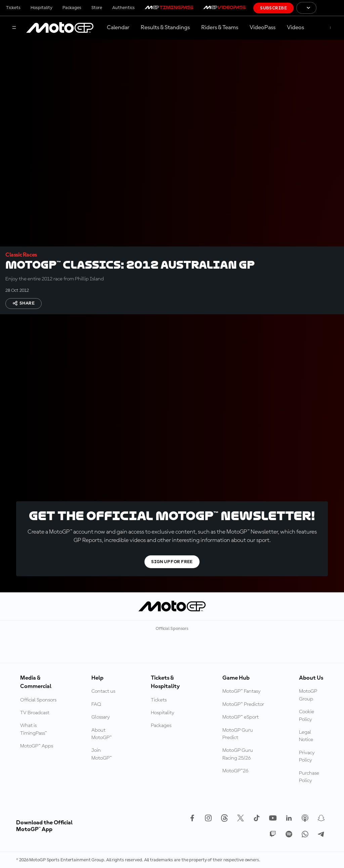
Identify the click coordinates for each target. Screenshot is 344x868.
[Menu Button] (14, 28)
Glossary (101, 717)
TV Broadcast (35, 713)
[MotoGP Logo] (60, 28)
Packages (72, 8)
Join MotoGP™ (102, 754)
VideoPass (263, 28)
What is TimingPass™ (34, 729)
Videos (295, 28)
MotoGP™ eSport (241, 717)
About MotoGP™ (102, 734)
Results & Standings (165, 28)
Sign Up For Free (172, 562)
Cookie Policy (307, 716)
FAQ (96, 704)
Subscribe (273, 8)
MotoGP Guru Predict (238, 734)
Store (97, 8)
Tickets (13, 8)
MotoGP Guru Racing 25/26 (238, 754)
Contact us (103, 691)
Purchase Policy (309, 777)
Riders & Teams (220, 28)
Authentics (123, 8)
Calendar (118, 28)
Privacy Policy (307, 757)
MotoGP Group (308, 695)
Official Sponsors (38, 700)
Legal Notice (306, 736)
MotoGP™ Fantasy (242, 691)
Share (24, 303)
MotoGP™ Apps (37, 746)
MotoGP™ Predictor (243, 704)
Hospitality (41, 8)
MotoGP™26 (235, 771)
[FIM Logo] (330, 8)
